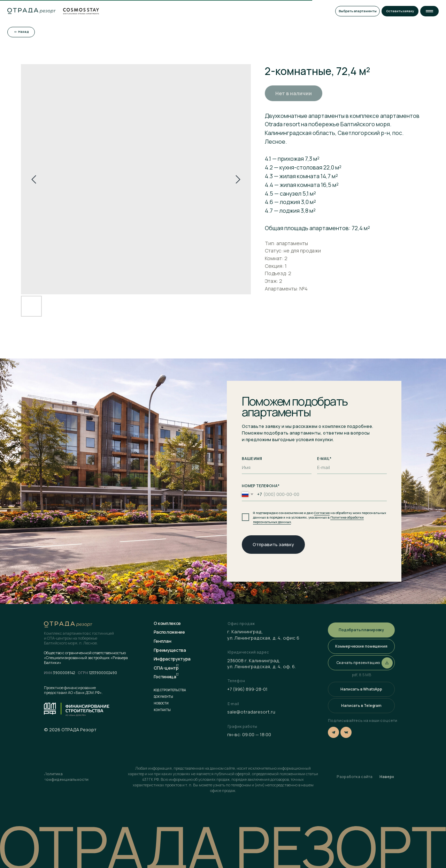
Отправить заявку (273, 544)
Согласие (322, 513)
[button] (429, 11)
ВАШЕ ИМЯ (252, 459)
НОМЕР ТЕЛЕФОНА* (261, 486)
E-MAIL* (324, 459)
